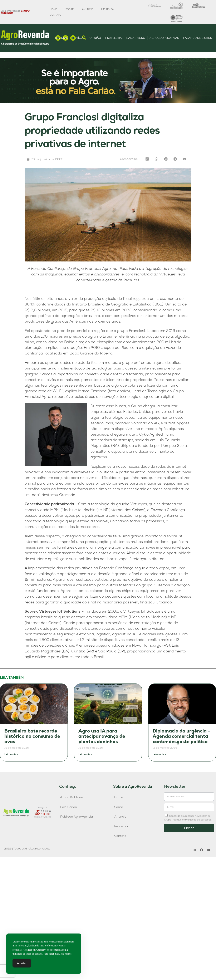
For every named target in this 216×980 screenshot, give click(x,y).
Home (53, 9)
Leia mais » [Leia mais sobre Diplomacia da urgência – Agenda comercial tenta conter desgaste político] (159, 754)
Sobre (70, 9)
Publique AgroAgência (77, 817)
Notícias (79, 38)
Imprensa (107, 9)
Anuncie (87, 9)
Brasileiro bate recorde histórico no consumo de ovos (32, 736)
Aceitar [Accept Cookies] (22, 964)
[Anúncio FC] (108, 102)
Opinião (95, 38)
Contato (56, 15)
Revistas (62, 38)
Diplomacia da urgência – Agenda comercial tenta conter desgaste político (182, 736)
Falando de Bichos (198, 38)
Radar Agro (136, 38)
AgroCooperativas (164, 38)
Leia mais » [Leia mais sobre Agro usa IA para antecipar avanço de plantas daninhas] (85, 754)
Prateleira (114, 38)
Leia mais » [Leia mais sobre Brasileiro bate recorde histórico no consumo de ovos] (11, 754)
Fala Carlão (69, 807)
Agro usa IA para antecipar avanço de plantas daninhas (102, 736)
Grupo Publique (72, 797)
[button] (147, 159)
